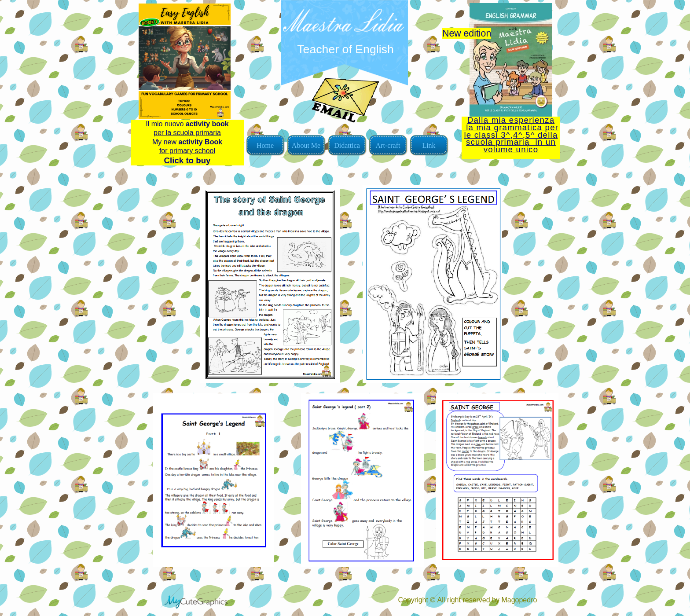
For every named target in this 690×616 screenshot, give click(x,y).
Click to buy (187, 160)
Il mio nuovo (187, 124)
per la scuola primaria (187, 133)
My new (187, 142)
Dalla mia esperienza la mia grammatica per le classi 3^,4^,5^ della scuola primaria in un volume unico (511, 135)
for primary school (187, 151)
